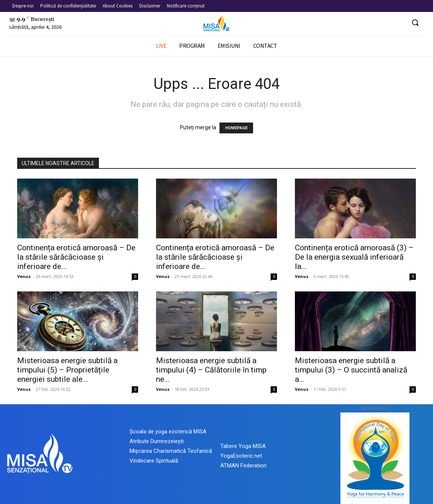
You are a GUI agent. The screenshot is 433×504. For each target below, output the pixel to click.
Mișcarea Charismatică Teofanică (171, 451)
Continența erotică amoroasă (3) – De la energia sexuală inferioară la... (354, 257)
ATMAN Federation (243, 466)
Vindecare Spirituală (154, 461)
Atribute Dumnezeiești (157, 441)
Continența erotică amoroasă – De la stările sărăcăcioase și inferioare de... (76, 257)
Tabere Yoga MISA (243, 446)
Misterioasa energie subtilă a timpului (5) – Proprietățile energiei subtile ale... (67, 370)
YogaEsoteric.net (241, 456)
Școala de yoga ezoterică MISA (168, 432)
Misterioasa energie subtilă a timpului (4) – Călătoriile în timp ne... (211, 370)
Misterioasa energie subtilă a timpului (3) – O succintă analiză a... (351, 370)
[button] (415, 22)
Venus (24, 276)
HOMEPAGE (236, 128)
